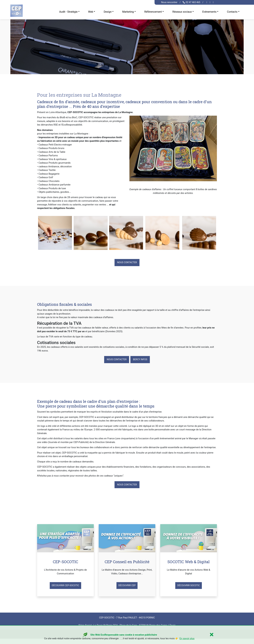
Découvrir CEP (127, 587)
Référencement (153, 12)
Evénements (209, 12)
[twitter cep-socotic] (214, 2)
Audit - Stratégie (68, 12)
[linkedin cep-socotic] (210, 2)
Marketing (128, 12)
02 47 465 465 (191, 2)
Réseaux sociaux (182, 12)
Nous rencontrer (169, 2)
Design (108, 12)
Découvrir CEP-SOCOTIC (65, 587)
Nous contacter (127, 263)
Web (91, 12)
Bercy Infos (141, 360)
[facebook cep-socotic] (207, 2)
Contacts (232, 12)
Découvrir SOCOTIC (189, 587)
